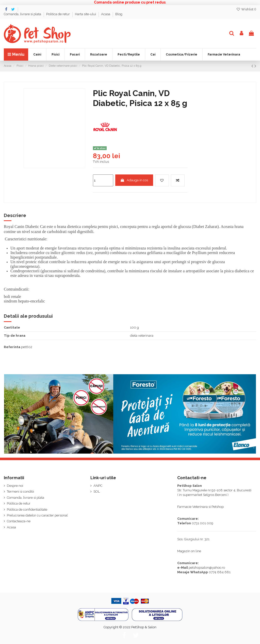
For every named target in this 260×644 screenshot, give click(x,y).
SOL (97, 491)
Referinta (12, 347)
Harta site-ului (86, 14)
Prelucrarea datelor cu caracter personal (37, 515)
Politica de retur (58, 14)
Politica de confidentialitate (27, 509)
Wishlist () (246, 9)
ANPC (98, 486)
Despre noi (15, 486)
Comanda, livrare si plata (23, 14)
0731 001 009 (202, 523)
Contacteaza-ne (19, 521)
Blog (119, 14)
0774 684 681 (220, 572)
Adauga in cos (134, 180)
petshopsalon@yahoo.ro (207, 568)
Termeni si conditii (20, 491)
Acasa (106, 14)
